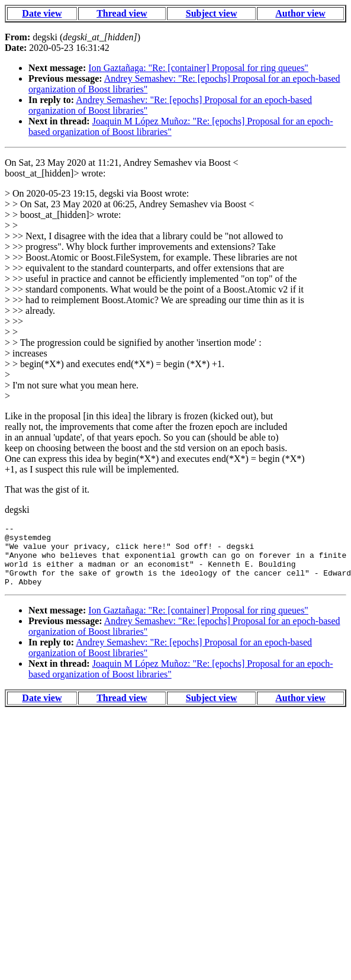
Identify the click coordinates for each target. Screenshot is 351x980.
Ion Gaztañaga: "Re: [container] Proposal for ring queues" (198, 68)
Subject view (212, 13)
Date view (42, 13)
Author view (300, 13)
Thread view (122, 13)
